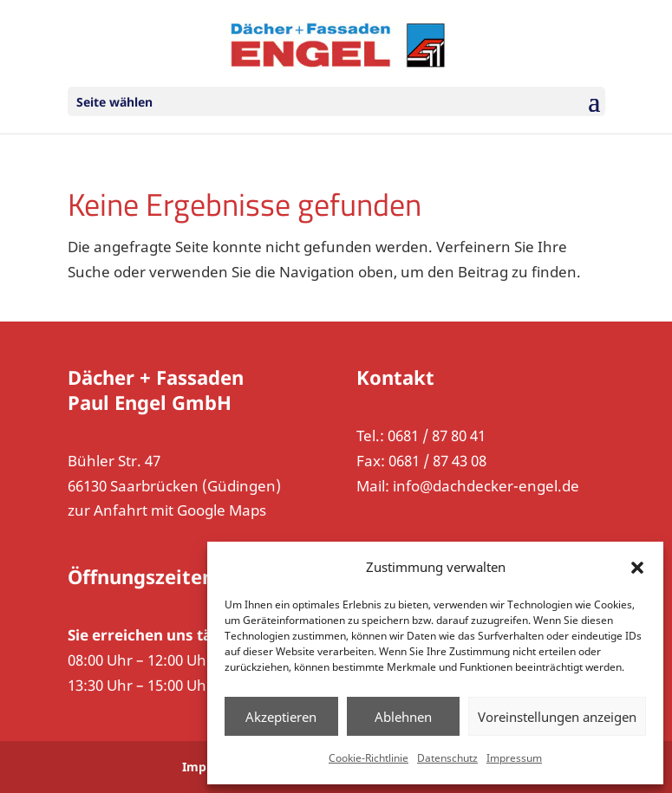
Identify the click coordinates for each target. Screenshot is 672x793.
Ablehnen (403, 717)
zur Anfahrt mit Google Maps (167, 510)
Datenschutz (447, 758)
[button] (637, 568)
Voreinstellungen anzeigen (557, 717)
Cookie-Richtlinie (369, 758)
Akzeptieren (281, 717)
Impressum (514, 758)
